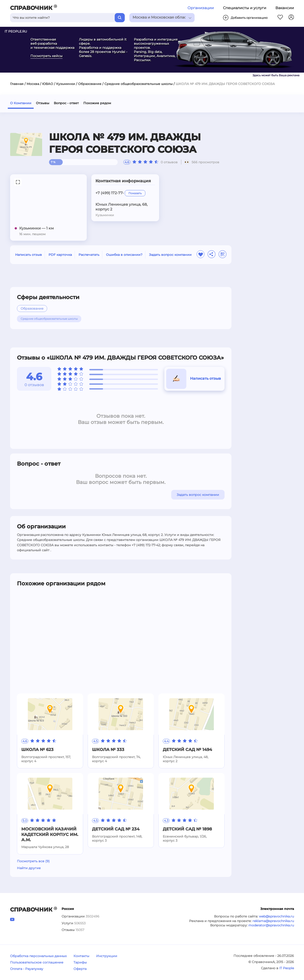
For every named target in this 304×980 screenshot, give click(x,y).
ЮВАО (48, 84)
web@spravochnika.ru (276, 916)
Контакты (81, 956)
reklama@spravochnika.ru (273, 921)
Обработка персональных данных (38, 956)
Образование (90, 84)
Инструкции (107, 956)
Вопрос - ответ (66, 103)
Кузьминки (66, 84)
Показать (135, 193)
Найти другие (29, 868)
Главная (17, 84)
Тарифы (80, 962)
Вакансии (285, 8)
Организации (201, 8)
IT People (287, 968)
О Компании (21, 103)
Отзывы (43, 103)
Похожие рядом (97, 103)
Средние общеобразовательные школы (138, 84)
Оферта (80, 969)
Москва (33, 84)
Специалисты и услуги (245, 8)
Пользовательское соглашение (37, 962)
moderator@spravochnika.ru (271, 925)
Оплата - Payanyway (27, 969)
